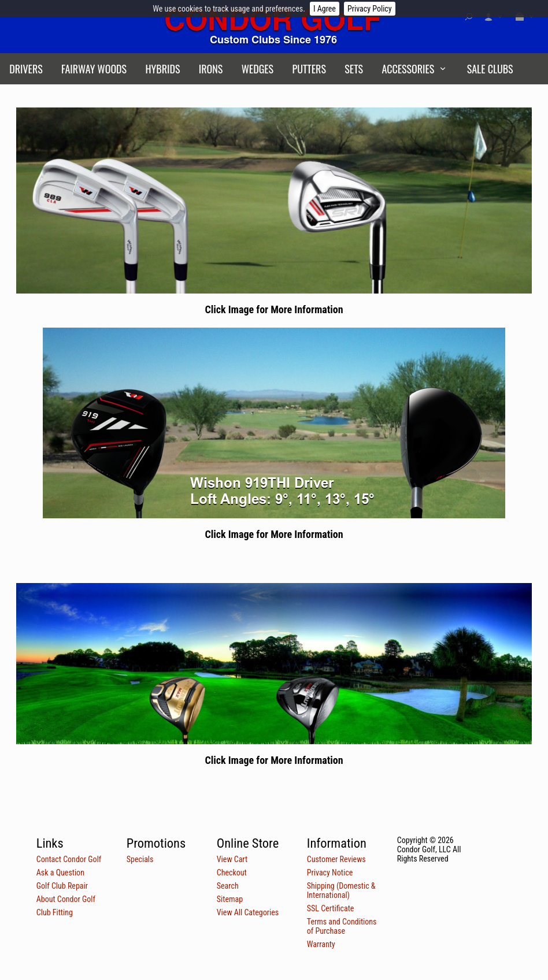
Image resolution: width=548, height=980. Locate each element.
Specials (140, 859)
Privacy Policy (370, 9)
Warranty (321, 944)
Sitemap (230, 899)
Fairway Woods (94, 69)
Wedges (258, 69)
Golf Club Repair (62, 886)
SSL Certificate (331, 908)
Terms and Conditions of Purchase (342, 926)
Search (228, 886)
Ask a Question (60, 873)
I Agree (325, 9)
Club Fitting (55, 912)
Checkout (232, 873)
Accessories (408, 69)
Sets (354, 69)
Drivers (26, 69)
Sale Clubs (490, 69)
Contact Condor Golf (69, 859)
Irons (211, 69)
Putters (309, 69)
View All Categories (248, 912)
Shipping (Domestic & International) (341, 890)
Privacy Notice (330, 873)
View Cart (232, 859)
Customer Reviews (336, 859)
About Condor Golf (66, 899)
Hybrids (162, 69)
